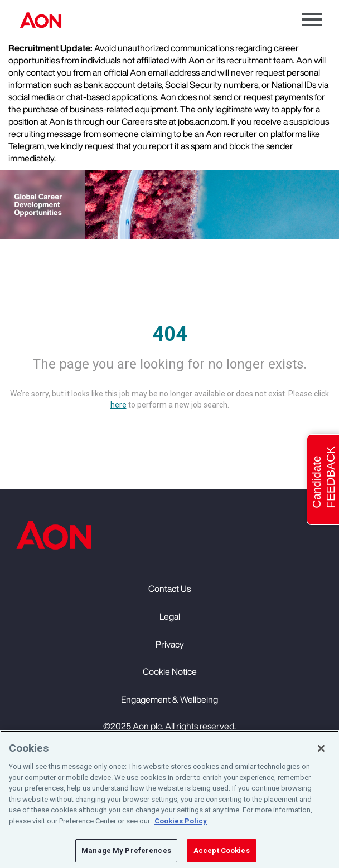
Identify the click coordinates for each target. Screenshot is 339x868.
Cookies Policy (181, 821)
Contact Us (169, 589)
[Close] (321, 749)
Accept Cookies (222, 851)
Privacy (170, 644)
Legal (170, 616)
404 (170, 334)
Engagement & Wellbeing (169, 699)
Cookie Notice (170, 671)
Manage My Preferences (126, 851)
